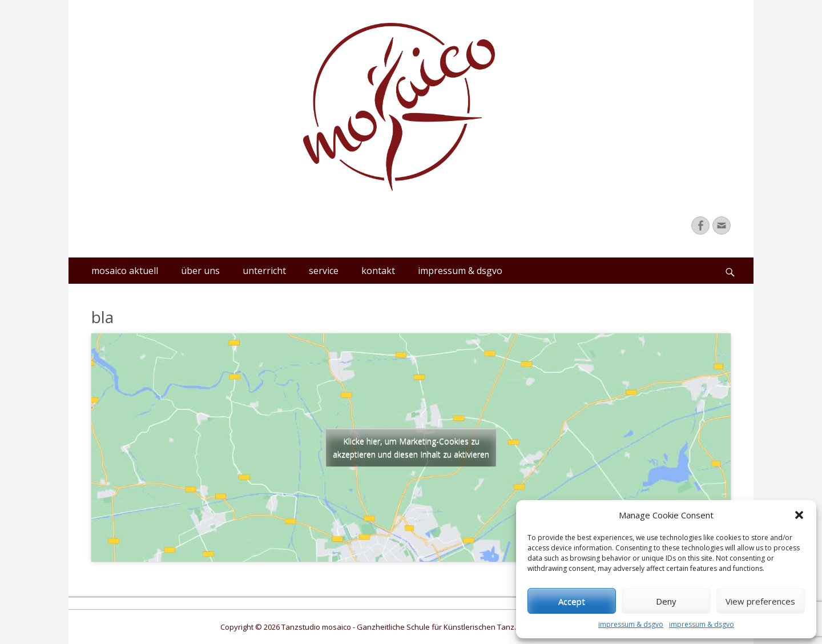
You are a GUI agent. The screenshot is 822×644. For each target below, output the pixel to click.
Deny (666, 601)
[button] (799, 515)
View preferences (760, 601)
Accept (572, 601)
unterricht (264, 271)
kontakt (378, 271)
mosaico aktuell (125, 271)
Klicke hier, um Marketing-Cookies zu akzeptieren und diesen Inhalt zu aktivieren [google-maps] (411, 448)
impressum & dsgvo (631, 624)
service (324, 271)
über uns (200, 271)
